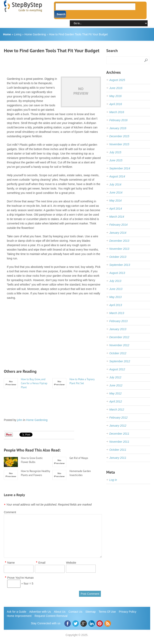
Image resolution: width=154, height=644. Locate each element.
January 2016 (118, 128)
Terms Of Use (107, 612)
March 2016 (117, 112)
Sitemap (91, 612)
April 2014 (116, 209)
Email (42, 563)
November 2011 (119, 442)
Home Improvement (19, 616)
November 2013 (119, 249)
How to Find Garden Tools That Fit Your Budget (78, 34)
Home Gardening (35, 34)
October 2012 (118, 353)
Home (7, 34)
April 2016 (116, 104)
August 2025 (117, 80)
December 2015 (119, 136)
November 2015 (119, 144)
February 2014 (118, 225)
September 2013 (120, 265)
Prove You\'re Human (20, 578)
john (20, 420)
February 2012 (118, 418)
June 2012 (116, 385)
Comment (10, 512)
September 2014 (120, 168)
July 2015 (115, 152)
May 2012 (115, 393)
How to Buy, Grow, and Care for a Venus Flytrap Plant (34, 383)
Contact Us (75, 612)
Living (18, 34)
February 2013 (118, 321)
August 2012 (117, 369)
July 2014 (115, 184)
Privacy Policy (128, 612)
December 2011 (119, 434)
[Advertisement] (77, 63)
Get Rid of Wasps (79, 458)
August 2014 (117, 176)
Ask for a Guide (17, 612)
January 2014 (118, 233)
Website (71, 563)
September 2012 (120, 361)
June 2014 (116, 192)
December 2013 (119, 241)
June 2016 (116, 88)
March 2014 (117, 217)
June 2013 (116, 289)
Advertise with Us (40, 612)
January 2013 (118, 329)
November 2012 (119, 345)
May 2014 (115, 201)
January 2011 (118, 458)
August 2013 (117, 273)
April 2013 (116, 305)
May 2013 (115, 297)
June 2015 (116, 160)
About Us (60, 612)
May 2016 (115, 96)
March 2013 (117, 313)
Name (11, 563)
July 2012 (115, 377)
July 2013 (115, 281)
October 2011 (118, 450)
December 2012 (119, 337)
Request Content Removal (51, 616)
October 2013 (118, 257)
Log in (113, 480)
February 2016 (118, 120)
